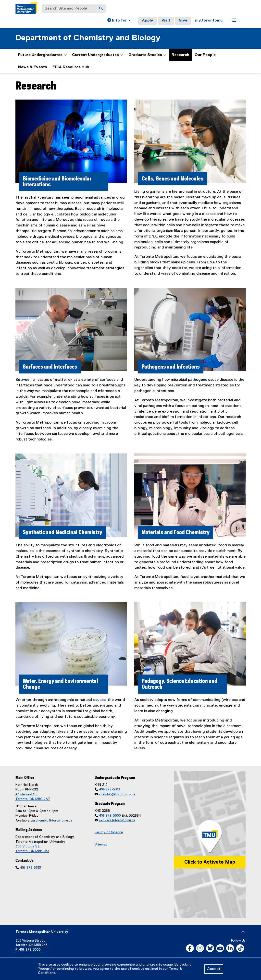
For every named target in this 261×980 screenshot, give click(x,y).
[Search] (101, 9)
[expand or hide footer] (243, 932)
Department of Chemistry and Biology (88, 38)
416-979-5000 (110, 816)
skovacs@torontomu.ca (117, 820)
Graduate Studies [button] (147, 55)
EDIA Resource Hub (71, 67)
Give (183, 21)
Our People (205, 55)
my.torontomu (209, 21)
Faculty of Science (109, 832)
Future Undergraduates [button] (42, 55)
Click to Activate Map (210, 862)
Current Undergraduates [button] (98, 55)
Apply (148, 21)
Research (180, 55)
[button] (119, 21)
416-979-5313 (30, 868)
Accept (214, 969)
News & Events (33, 67)
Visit (166, 21)
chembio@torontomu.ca (54, 821)
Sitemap (101, 845)
